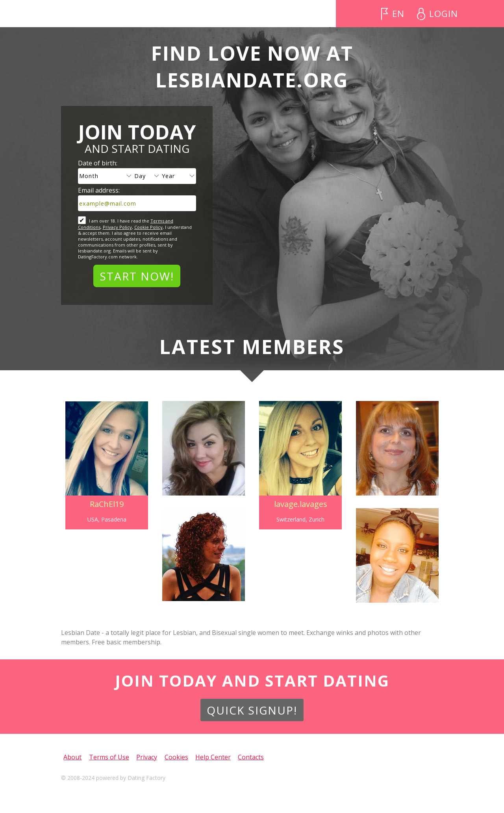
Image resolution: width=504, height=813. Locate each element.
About (72, 757)
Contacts (251, 757)
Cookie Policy (148, 227)
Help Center (213, 757)
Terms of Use (109, 757)
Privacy (147, 757)
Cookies (176, 757)
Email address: (99, 190)
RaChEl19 (107, 504)
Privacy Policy (117, 227)
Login (444, 14)
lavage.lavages (301, 504)
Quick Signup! (252, 710)
